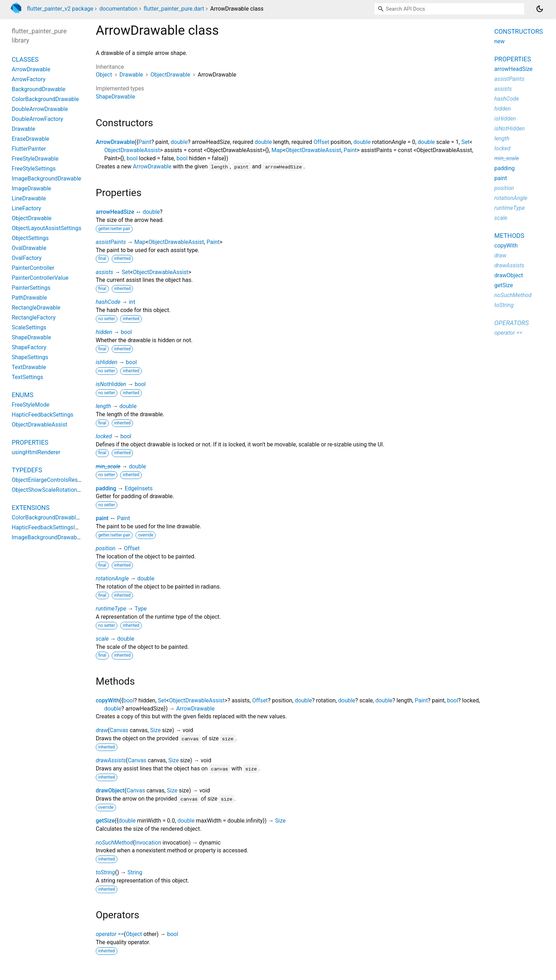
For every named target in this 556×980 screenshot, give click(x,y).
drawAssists (111, 760)
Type (141, 609)
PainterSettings (31, 288)
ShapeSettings (30, 357)
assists (104, 272)
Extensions (31, 508)
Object (104, 75)
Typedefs (27, 470)
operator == (110, 934)
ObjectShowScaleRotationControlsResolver (66, 490)
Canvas (119, 730)
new (499, 41)
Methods (509, 236)
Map (277, 150)
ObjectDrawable (170, 75)
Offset (321, 142)
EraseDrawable (30, 139)
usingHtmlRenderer (36, 452)
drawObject (110, 790)
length (103, 406)
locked (104, 436)
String (135, 872)
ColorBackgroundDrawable (45, 99)
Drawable (131, 75)
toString (105, 872)
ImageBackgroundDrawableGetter (54, 537)
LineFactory (26, 208)
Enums (23, 395)
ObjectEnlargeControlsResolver (51, 480)
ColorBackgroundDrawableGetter (53, 517)
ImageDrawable (31, 188)
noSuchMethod (114, 843)
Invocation (148, 843)
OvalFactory (27, 258)
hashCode (108, 302)
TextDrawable (29, 367)
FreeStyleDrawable (35, 159)
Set (465, 142)
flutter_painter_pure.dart (174, 9)
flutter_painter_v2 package (60, 9)
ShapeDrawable (115, 97)
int (132, 302)
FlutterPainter (29, 149)
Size (155, 730)
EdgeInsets (139, 488)
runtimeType (111, 609)
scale (102, 639)
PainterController (33, 268)
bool (132, 158)
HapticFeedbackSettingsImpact (51, 527)
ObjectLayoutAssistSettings (47, 228)
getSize (105, 821)
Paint (145, 142)
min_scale (108, 466)
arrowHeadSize (115, 212)
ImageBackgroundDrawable (46, 179)
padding (106, 488)
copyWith (108, 700)
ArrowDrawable (115, 142)
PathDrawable (29, 298)
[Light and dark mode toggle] (540, 9)
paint (102, 518)
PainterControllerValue (40, 278)
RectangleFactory (34, 318)
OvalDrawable (29, 248)
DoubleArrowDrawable (40, 109)
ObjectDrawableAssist (132, 150)
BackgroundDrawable (38, 89)
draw (102, 730)
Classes (25, 59)
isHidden (107, 362)
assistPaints (111, 242)
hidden (104, 332)
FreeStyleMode (30, 405)
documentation (118, 9)
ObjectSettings (30, 238)
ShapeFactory (29, 347)
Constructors (519, 31)
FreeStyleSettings (34, 169)
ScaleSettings (29, 327)
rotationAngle (112, 578)
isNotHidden (111, 384)
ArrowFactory (29, 79)
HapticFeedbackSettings (43, 415)
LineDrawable (29, 198)
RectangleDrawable (36, 308)
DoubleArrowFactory (37, 119)
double (179, 142)
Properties (30, 442)
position (106, 548)
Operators (511, 323)
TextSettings (27, 377)
